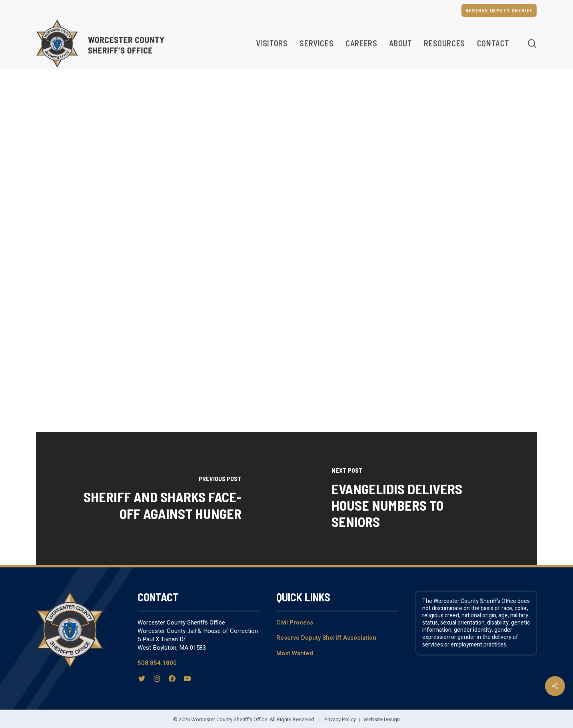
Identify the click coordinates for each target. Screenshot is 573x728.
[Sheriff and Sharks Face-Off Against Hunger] (161, 498)
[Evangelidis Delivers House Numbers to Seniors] (412, 498)
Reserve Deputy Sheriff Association (326, 638)
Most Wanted (295, 653)
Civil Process (295, 623)
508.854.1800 (157, 663)
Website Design (382, 719)
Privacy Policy (340, 719)
